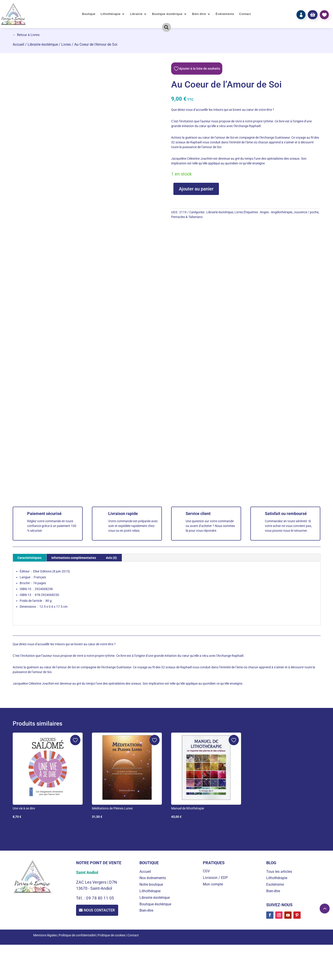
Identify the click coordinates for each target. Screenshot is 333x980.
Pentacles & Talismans (187, 217)
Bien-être (199, 14)
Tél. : (81, 898)
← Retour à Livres (26, 35)
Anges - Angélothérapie (276, 212)
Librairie (136, 14)
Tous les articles (279, 872)
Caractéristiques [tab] (29, 558)
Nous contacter (100, 910)
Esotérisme (275, 884)
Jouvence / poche (306, 212)
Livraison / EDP (215, 878)
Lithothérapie (110, 14)
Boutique (89, 14)
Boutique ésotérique (167, 14)
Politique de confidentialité (77, 935)
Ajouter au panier (196, 189)
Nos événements (153, 878)
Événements (225, 14)
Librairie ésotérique (43, 44)
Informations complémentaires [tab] (74, 558)
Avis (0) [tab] (111, 558)
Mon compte (213, 884)
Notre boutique (151, 884)
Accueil (18, 44)
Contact (245, 14)
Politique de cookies (112, 935)
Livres (66, 44)
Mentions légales (45, 935)
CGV (206, 871)
